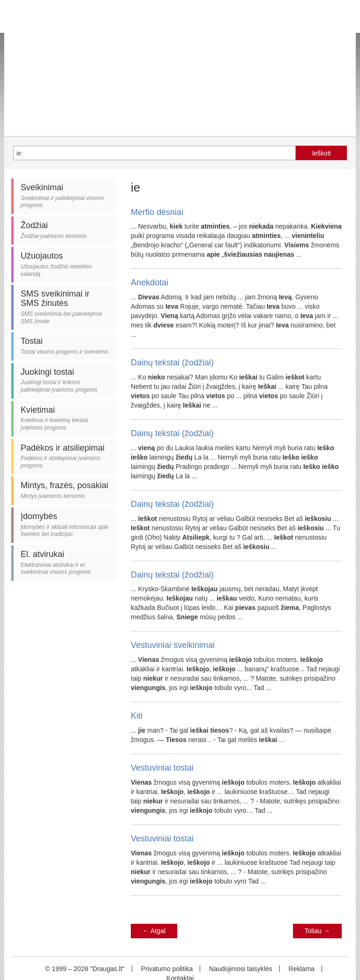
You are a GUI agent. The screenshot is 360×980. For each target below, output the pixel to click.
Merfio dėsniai (157, 212)
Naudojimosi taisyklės (241, 969)
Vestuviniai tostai (162, 768)
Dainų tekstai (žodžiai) (172, 363)
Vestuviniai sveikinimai (173, 645)
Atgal (154, 931)
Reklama (302, 969)
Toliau (317, 931)
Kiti (137, 716)
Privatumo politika (167, 969)
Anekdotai (150, 282)
